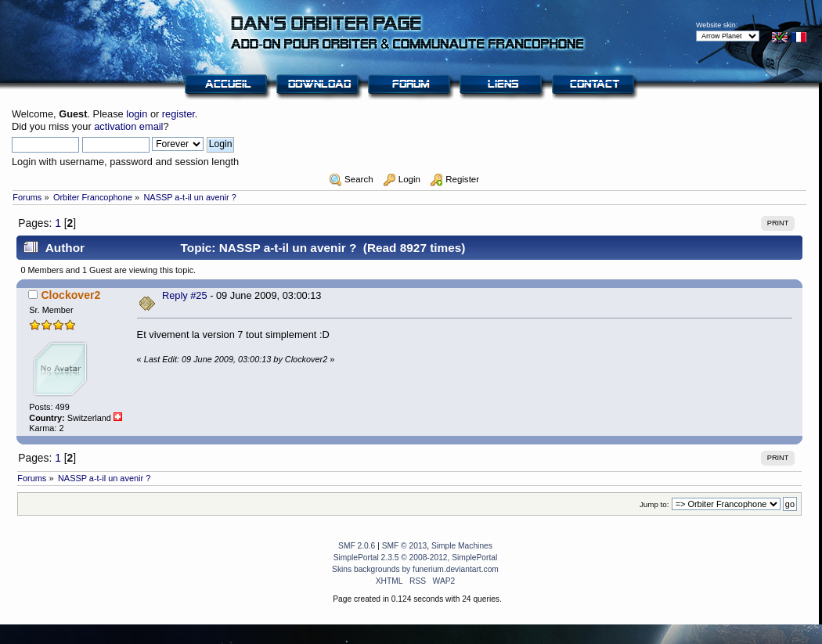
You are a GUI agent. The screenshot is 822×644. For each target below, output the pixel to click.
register (178, 114)
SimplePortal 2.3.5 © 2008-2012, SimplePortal (416, 558)
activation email (128, 126)
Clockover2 (70, 295)
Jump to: (654, 504)
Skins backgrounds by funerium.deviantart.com (415, 569)
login (137, 114)
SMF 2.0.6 (357, 546)
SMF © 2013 (405, 546)
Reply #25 (185, 295)
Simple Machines (462, 546)
